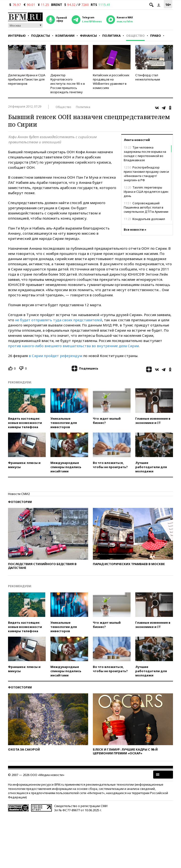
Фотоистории (20, 502)
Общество (135, 36)
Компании (65, 36)
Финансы (88, 36)
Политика (111, 36)
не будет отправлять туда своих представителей (59, 320)
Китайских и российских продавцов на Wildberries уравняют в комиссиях (111, 81)
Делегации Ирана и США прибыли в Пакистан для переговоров (27, 79)
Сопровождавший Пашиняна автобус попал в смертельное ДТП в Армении (146, 207)
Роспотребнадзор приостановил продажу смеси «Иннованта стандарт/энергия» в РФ (146, 174)
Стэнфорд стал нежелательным (148, 77)
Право (156, 36)
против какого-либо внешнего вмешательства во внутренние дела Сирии (73, 346)
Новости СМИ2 (19, 494)
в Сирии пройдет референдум (56, 356)
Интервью (17, 36)
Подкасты (41, 36)
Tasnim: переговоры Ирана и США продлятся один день (146, 192)
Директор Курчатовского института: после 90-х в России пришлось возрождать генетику (68, 84)
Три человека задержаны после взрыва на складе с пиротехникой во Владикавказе (145, 154)
